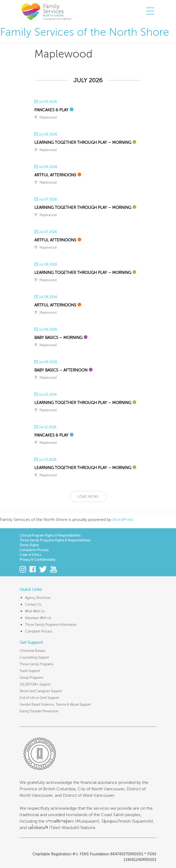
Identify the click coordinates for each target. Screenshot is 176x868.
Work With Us (35, 611)
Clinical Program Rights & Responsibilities (50, 535)
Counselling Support (34, 658)
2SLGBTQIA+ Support (35, 684)
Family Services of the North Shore (46, 12)
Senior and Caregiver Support (41, 691)
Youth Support (30, 671)
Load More (88, 497)
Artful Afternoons (55, 175)
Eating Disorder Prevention (39, 711)
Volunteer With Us (38, 618)
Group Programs (31, 678)
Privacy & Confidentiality (38, 560)
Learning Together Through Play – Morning (83, 142)
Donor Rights (29, 545)
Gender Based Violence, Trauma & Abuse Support (55, 705)
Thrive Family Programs (36, 664)
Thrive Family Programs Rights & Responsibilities (55, 540)
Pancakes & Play (51, 110)
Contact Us (33, 605)
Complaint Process (39, 631)
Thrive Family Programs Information (51, 625)
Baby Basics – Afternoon (61, 370)
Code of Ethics (30, 555)
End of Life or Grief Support (39, 698)
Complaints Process (34, 550)
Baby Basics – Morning (58, 338)
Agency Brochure (38, 598)
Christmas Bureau (32, 651)
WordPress (123, 520)
